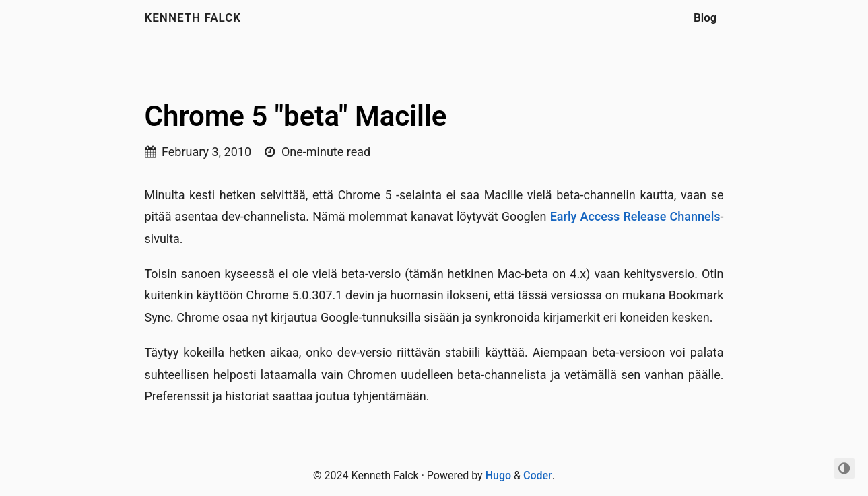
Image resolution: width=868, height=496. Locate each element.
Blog (705, 17)
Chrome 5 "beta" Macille (296, 116)
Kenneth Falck (193, 17)
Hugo (498, 475)
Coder (538, 475)
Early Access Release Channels (635, 216)
